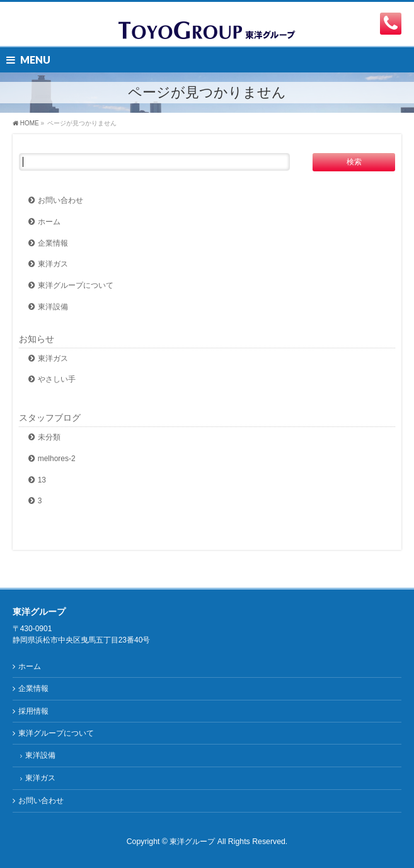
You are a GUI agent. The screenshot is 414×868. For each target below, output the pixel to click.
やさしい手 (57, 379)
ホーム (49, 222)
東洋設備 (53, 307)
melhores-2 (57, 459)
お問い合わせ (60, 200)
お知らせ (37, 339)
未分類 (49, 437)
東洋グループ (192, 842)
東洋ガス (53, 264)
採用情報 (33, 711)
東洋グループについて (76, 285)
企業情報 (53, 243)
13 (42, 480)
